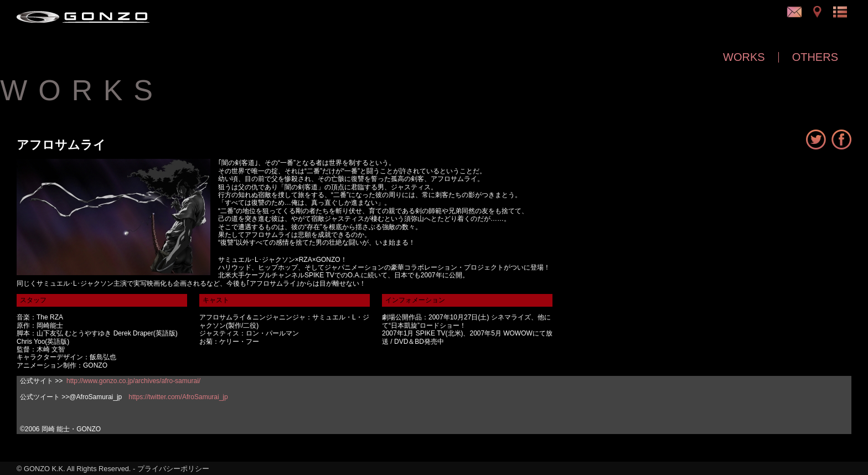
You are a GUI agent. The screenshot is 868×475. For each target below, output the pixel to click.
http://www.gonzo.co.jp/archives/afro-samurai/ (133, 381)
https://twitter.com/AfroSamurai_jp (178, 397)
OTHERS (815, 57)
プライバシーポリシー (173, 469)
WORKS (744, 57)
